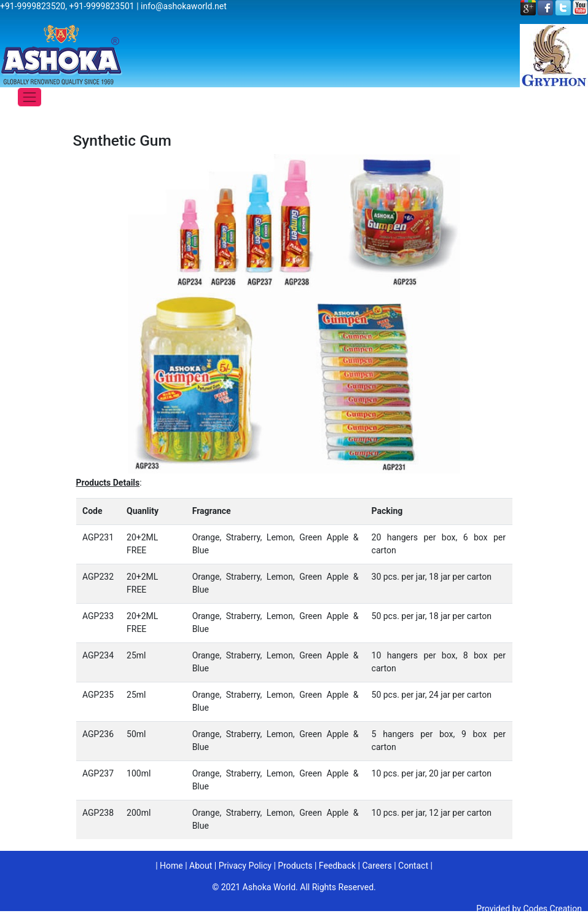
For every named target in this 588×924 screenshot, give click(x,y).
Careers (377, 866)
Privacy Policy (245, 866)
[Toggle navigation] (29, 97)
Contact (413, 866)
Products (295, 866)
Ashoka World (269, 887)
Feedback (337, 866)
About (201, 866)
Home (171, 866)
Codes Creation (552, 909)
